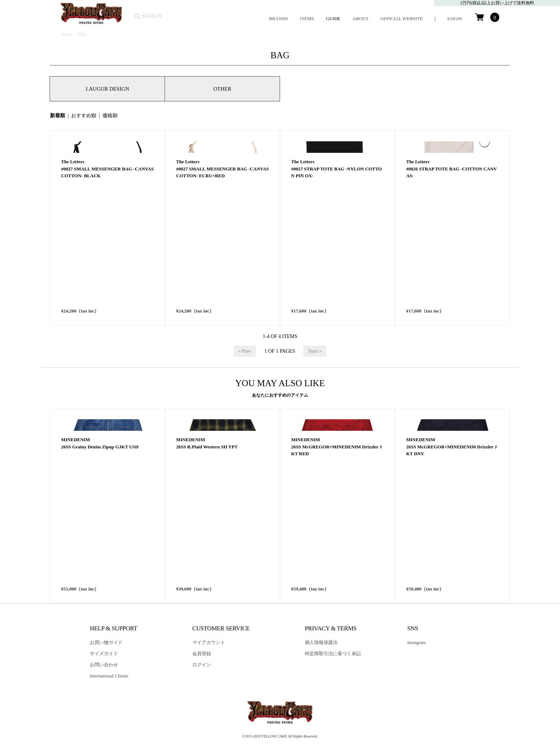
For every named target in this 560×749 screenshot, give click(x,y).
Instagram (417, 642)
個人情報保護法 (321, 642)
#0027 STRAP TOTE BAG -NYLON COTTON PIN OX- (336, 300)
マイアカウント (209, 642)
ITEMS (307, 19)
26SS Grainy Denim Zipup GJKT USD (100, 574)
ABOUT (361, 19)
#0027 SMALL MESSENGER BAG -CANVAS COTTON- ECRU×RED (222, 300)
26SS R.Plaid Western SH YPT (207, 574)
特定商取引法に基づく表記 (333, 654)
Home (66, 34)
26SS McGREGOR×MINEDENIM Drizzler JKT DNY (451, 578)
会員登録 (202, 654)
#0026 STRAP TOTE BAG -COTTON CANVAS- (451, 300)
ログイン (202, 665)
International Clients (109, 676)
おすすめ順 (84, 116)
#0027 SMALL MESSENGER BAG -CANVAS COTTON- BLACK (107, 300)
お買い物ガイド (106, 642)
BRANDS (279, 19)
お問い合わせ (104, 665)
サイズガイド (104, 654)
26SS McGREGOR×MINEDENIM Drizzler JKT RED (336, 578)
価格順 (110, 116)
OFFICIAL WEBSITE (401, 19)
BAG (82, 34)
